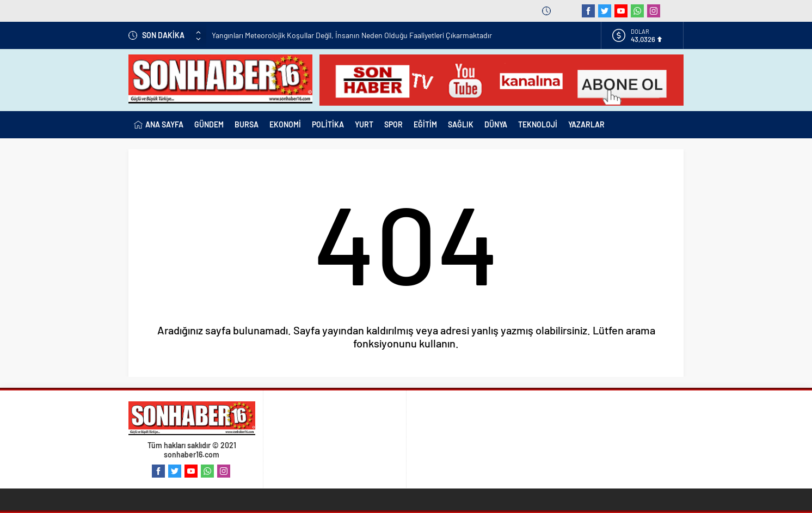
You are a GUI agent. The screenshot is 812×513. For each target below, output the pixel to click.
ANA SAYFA (159, 125)
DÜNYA (496, 124)
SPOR (393, 124)
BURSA (247, 124)
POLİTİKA (328, 124)
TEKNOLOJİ (538, 124)
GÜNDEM (209, 124)
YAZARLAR (586, 124)
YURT (364, 124)
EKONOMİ (285, 124)
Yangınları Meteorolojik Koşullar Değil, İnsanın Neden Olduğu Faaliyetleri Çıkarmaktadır (352, 35)
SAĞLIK (461, 124)
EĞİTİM (425, 124)
